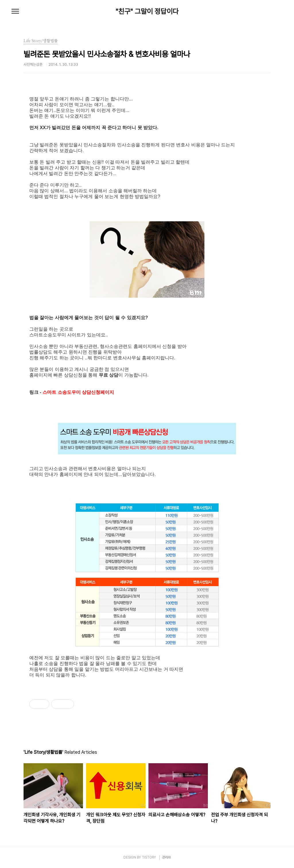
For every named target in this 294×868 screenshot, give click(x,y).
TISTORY (149, 857)
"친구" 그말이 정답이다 (147, 11)
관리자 (167, 857)
